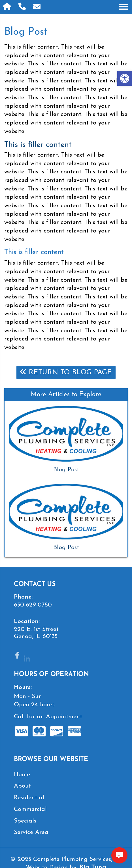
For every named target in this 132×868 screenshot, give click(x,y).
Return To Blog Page (66, 372)
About (22, 786)
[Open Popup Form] (38, 7)
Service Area (31, 832)
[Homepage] (8, 7)
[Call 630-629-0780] (23, 7)
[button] (125, 78)
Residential (29, 798)
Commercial (30, 809)
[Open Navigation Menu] (124, 7)
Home (22, 775)
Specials (25, 821)
